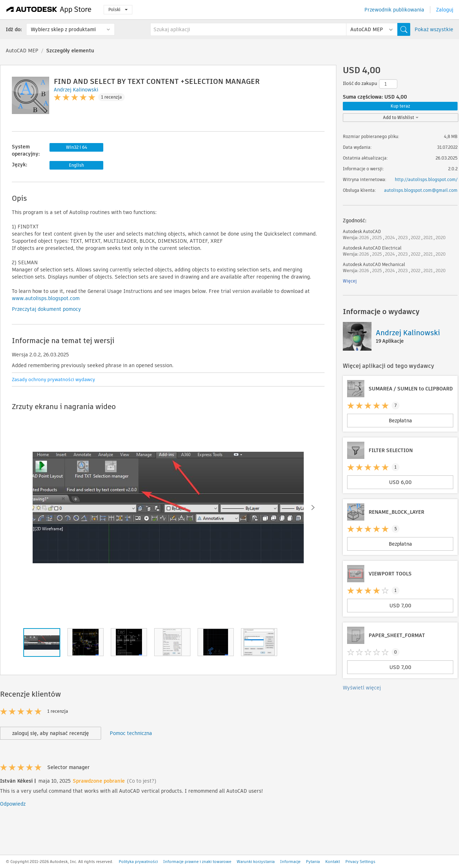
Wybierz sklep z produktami (63, 29)
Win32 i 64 (77, 147)
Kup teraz (400, 106)
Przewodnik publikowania (394, 10)
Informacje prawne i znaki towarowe (197, 862)
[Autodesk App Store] (49, 10)
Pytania (313, 862)
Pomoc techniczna (131, 733)
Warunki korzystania (256, 862)
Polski (118, 10)
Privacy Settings (360, 862)
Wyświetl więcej (362, 688)
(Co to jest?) (142, 781)
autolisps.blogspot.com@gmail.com (421, 190)
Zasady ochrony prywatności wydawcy (53, 380)
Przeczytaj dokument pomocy (46, 309)
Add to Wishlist (401, 117)
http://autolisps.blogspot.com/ (426, 179)
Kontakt (333, 862)
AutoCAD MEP (22, 51)
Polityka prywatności (138, 862)
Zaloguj (445, 10)
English (76, 165)
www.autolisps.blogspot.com (46, 298)
